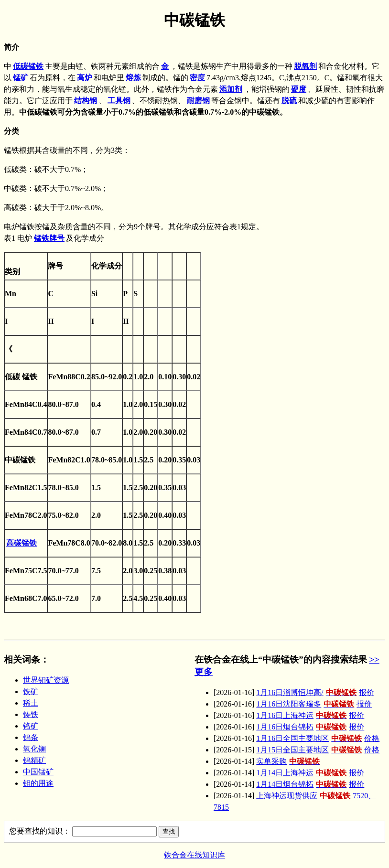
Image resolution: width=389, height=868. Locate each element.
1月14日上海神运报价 (310, 773)
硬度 (299, 89)
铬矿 (31, 726)
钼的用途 (38, 783)
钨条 (31, 737)
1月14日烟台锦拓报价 (310, 784)
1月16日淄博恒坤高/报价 (315, 692)
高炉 (85, 78)
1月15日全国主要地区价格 (318, 750)
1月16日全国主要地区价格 (318, 738)
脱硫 (289, 101)
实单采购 (289, 761)
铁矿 (31, 691)
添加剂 (231, 89)
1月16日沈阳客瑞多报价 (314, 704)
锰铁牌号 (49, 238)
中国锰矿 (38, 772)
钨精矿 (34, 760)
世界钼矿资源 (46, 680)
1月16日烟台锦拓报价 (310, 727)
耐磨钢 (198, 101)
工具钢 (119, 101)
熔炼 (133, 78)
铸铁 (31, 714)
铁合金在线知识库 (194, 855)
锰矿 (21, 78)
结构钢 (86, 101)
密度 (197, 78)
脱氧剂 (305, 66)
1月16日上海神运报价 (310, 715)
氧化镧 (34, 749)
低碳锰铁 (28, 66)
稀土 (31, 703)
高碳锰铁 (22, 543)
